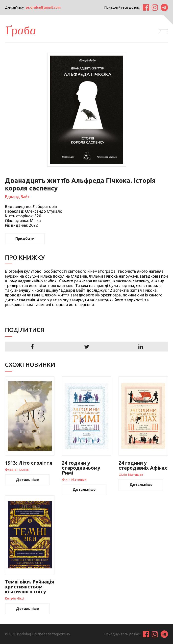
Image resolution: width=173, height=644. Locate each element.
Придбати (25, 239)
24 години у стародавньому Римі (81, 468)
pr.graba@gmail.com (43, 7)
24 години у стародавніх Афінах (143, 465)
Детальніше (27, 480)
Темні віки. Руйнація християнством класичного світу (29, 587)
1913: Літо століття (29, 463)
